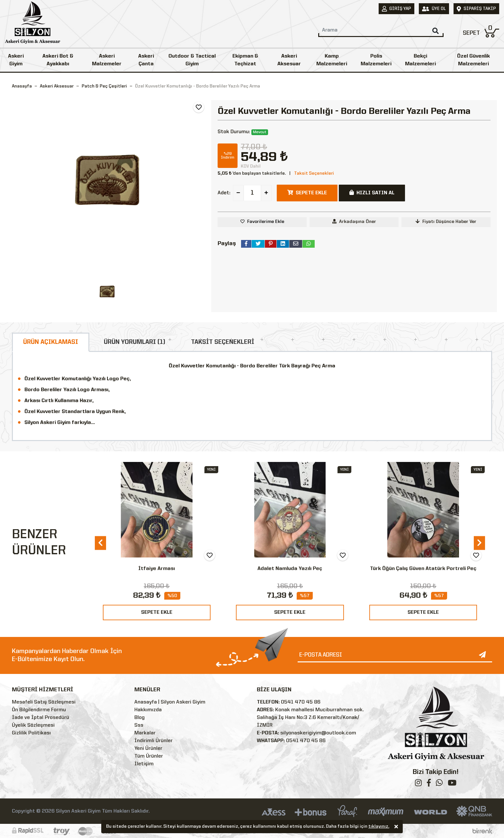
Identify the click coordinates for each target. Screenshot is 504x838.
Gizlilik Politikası (31, 733)
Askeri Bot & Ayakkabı (58, 60)
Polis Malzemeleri (376, 60)
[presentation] (100, 543)
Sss (139, 725)
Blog (139, 718)
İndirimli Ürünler (153, 741)
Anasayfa (22, 86)
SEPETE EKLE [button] (307, 193)
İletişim (144, 764)
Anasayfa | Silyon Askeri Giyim (170, 702)
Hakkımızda (148, 710)
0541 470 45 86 (301, 702)
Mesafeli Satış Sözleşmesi (44, 702)
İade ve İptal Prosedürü (40, 718)
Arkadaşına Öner (354, 221)
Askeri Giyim (16, 60)
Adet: (224, 193)
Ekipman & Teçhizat (245, 60)
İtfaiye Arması (157, 569)
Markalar (145, 733)
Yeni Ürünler (148, 749)
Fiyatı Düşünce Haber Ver (446, 221)
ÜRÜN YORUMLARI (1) (135, 342)
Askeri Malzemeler (107, 60)
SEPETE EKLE (157, 612)
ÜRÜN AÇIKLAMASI (51, 342)
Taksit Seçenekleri (314, 173)
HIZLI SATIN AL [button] (372, 193)
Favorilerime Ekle (266, 222)
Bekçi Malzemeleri (420, 60)
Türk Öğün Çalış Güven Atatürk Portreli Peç (423, 569)
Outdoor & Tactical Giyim (192, 60)
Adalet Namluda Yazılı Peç (290, 569)
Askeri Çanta (146, 60)
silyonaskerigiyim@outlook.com (318, 733)
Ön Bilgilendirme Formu (39, 710)
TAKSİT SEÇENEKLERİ (223, 342)
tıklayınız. (379, 827)
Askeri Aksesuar (289, 60)
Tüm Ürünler (149, 756)
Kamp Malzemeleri (332, 60)
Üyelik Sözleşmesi (33, 725)
